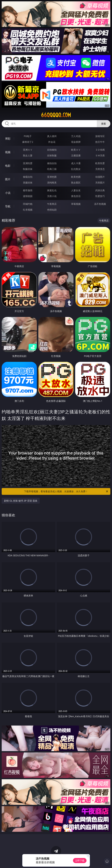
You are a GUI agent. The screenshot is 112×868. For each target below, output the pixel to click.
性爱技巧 (100, 196)
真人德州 (52, 136)
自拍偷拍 (52, 150)
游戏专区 (100, 136)
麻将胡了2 (28, 142)
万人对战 (76, 136)
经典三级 (52, 169)
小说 (8, 193)
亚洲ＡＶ (28, 150)
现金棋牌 (76, 142)
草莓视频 (76, 204)
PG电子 (28, 136)
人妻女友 (76, 190)
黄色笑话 (76, 196)
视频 (8, 152)
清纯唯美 (52, 183)
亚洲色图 (52, 177)
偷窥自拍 (28, 177)
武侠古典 (100, 190)
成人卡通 (76, 163)
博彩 (8, 139)
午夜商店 (52, 204)
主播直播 (76, 155)
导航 (8, 206)
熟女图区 (76, 183)
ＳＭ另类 (100, 155)
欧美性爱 (100, 163)
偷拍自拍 (52, 163)
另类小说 (52, 196)
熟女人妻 (28, 155)
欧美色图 (76, 177)
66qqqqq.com (56, 115)
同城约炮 (28, 204)
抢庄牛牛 (100, 142)
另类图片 (100, 183)
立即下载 (80, 860)
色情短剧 (52, 210)
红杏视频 (28, 210)
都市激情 (28, 190)
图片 (8, 179)
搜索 (104, 124)
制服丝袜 (28, 169)
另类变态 (100, 169)
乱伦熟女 (76, 169)
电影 (8, 166)
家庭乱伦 (52, 190)
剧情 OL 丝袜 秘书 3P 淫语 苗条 (21, 501)
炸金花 (52, 142)
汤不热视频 (100, 204)
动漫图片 (100, 177)
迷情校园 (28, 196)
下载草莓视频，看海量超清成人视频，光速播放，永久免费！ (66, 491)
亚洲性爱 (28, 163)
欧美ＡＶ (76, 150)
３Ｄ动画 (100, 150)
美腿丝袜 (28, 183)
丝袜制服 (52, 155)
